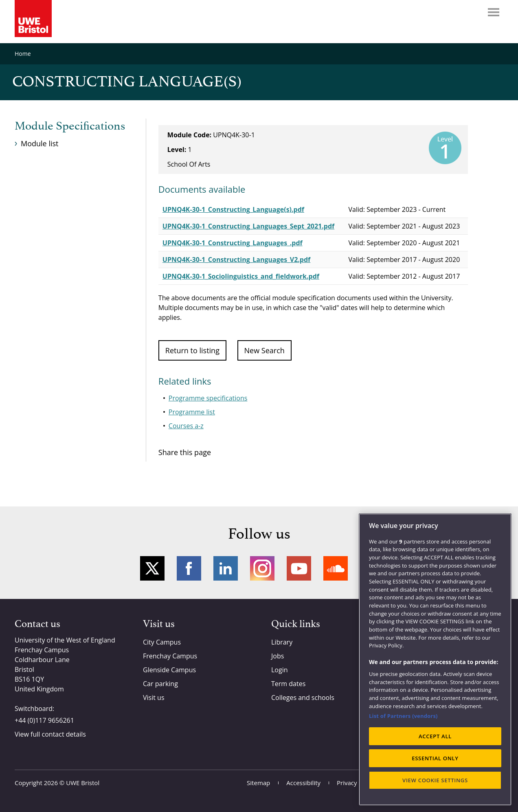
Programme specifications (208, 398)
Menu (494, 12)
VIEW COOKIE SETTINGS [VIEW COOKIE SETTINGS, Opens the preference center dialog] (435, 780)
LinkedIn (226, 568)
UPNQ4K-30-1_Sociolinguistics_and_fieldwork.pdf (241, 276)
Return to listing (192, 350)
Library (282, 642)
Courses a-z (186, 426)
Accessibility (303, 783)
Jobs (278, 656)
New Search (264, 350)
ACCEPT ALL (435, 736)
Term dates (288, 684)
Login (280, 670)
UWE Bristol (83, 783)
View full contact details (50, 734)
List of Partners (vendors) (403, 716)
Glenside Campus (169, 670)
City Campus (162, 642)
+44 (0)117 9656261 (44, 720)
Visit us (154, 698)
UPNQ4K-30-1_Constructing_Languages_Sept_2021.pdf (248, 226)
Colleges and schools (303, 698)
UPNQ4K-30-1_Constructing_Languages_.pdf (233, 243)
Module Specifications (70, 126)
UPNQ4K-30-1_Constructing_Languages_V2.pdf (236, 260)
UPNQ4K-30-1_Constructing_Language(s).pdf (233, 209)
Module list (40, 143)
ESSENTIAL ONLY (435, 758)
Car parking (160, 684)
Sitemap (258, 783)
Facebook (189, 568)
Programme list (192, 412)
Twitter (152, 568)
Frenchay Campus (170, 656)
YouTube (299, 568)
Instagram (262, 568)
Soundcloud (336, 568)
